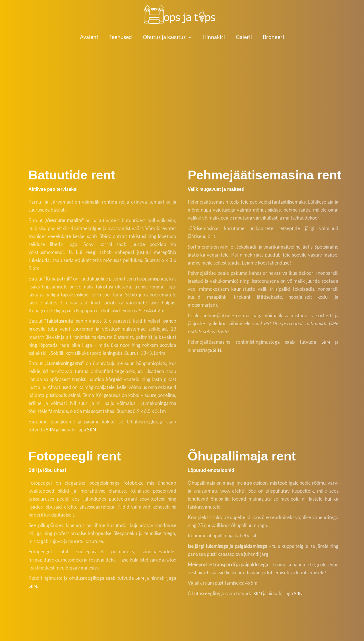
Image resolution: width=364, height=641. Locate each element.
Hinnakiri (214, 37)
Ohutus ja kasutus (167, 37)
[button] (189, 37)
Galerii (244, 37)
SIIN (50, 430)
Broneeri (273, 37)
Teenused (121, 37)
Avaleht (89, 37)
